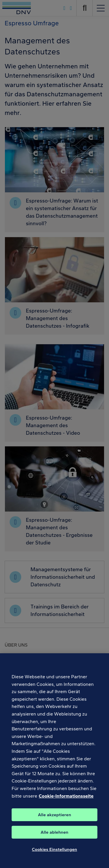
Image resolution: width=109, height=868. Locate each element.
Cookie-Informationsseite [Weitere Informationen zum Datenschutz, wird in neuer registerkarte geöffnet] (66, 798)
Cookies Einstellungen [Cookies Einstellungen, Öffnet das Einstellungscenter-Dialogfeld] (55, 852)
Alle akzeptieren (54, 817)
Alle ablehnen (55, 835)
